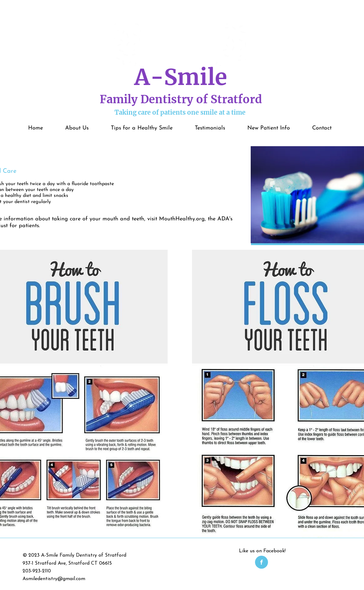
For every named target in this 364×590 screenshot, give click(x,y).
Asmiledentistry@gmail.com (54, 579)
